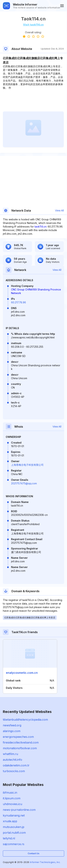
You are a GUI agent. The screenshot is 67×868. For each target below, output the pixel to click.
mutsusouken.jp (14, 827)
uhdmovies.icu (13, 804)
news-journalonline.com (19, 810)
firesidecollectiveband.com (21, 742)
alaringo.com (12, 731)
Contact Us (33, 853)
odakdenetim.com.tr (16, 765)
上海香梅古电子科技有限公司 (27, 465)
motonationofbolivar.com (20, 748)
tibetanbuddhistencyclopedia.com (25, 720)
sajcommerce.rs (14, 844)
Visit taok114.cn (33, 25)
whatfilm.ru (10, 754)
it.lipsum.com (12, 798)
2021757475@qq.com (24, 483)
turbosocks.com (14, 771)
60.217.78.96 (18, 302)
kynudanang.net (14, 815)
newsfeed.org (12, 725)
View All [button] (59, 211)
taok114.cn (40, 227)
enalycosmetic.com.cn (22, 673)
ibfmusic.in (10, 793)
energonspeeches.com (18, 737)
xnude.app (10, 821)
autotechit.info (13, 760)
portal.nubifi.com (14, 833)
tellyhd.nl (9, 838)
